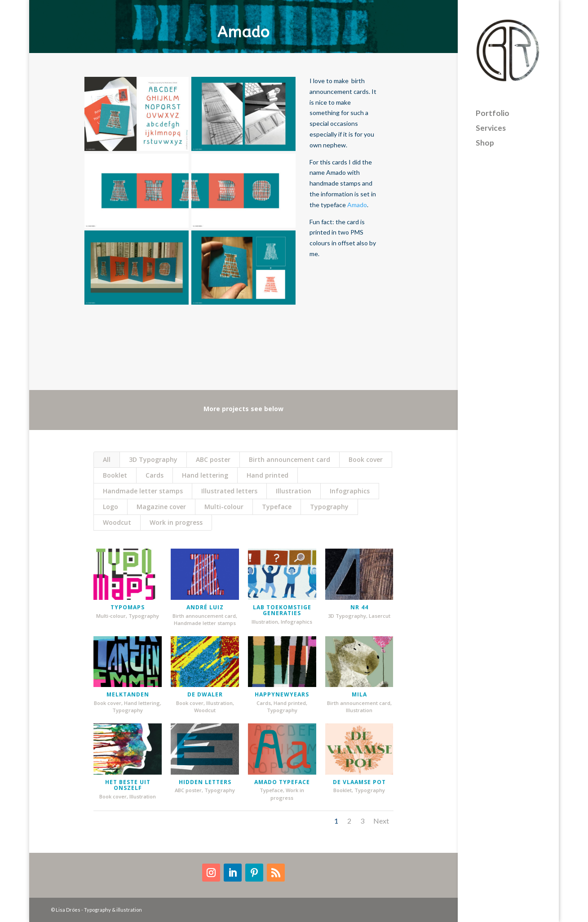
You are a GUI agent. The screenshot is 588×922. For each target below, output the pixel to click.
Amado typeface (279, 782)
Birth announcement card (290, 459)
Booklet (115, 475)
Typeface (277, 507)
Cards (155, 475)
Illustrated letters (229, 491)
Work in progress (176, 522)
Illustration (294, 491)
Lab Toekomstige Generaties (279, 610)
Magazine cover (161, 507)
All (107, 459)
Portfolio (493, 108)
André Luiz (201, 607)
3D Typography (153, 459)
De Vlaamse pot (356, 782)
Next (381, 821)
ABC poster (213, 459)
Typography (329, 507)
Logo (111, 507)
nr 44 (356, 607)
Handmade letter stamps (143, 491)
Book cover (366, 459)
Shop (485, 138)
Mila (356, 694)
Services (491, 123)
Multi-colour (224, 507)
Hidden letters (201, 782)
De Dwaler (201, 694)
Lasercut (376, 616)
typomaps (124, 607)
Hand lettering (205, 475)
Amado (357, 205)
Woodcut (117, 522)
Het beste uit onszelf (125, 785)
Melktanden (125, 694)
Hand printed (267, 475)
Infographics (350, 491)
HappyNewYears (279, 694)
